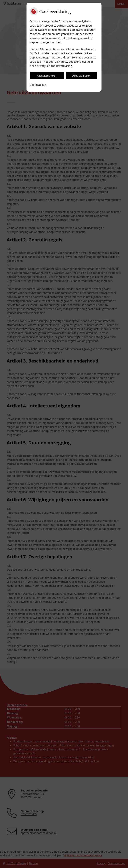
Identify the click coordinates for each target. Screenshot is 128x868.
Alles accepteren (47, 76)
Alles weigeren (81, 76)
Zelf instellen (38, 85)
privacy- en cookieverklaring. (55, 66)
